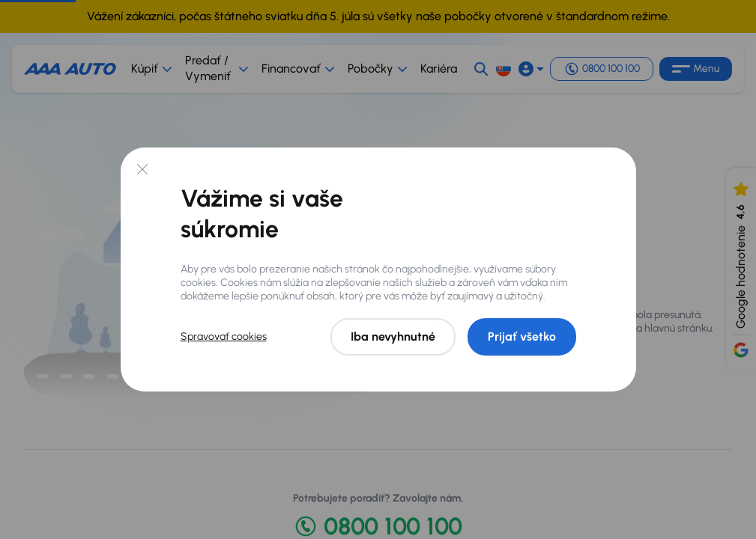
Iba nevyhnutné (393, 337)
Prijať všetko (522, 337)
